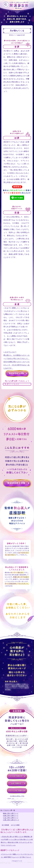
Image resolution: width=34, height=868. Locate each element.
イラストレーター (7, 854)
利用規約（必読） (11, 799)
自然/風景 (22, 35)
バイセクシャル (11, 845)
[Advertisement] (17, 113)
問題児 (9, 857)
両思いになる (19, 837)
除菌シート (16, 854)
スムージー (16, 857)
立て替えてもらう (25, 857)
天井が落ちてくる (25, 839)
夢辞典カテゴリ (13, 35)
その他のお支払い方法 (17, 796)
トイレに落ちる (14, 839)
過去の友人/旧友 (13, 842)
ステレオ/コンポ (24, 842)
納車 (5, 857)
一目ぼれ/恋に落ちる (7, 837)
